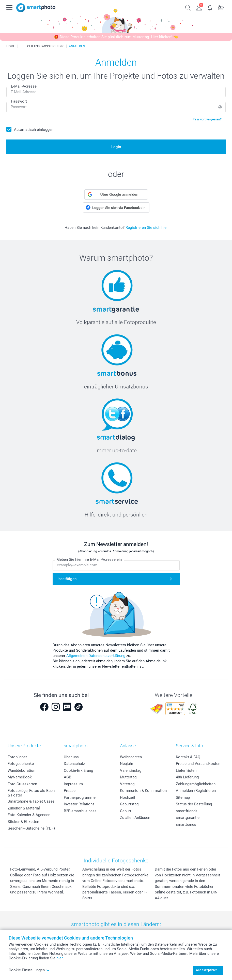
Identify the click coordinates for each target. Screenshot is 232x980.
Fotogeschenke (21, 764)
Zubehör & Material (24, 808)
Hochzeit (128, 797)
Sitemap (183, 797)
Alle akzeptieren (207, 970)
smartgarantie (188, 818)
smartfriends (187, 811)
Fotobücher (17, 757)
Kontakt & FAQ (188, 757)
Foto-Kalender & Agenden (29, 815)
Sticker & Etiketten (23, 822)
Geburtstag (129, 804)
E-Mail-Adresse (24, 86)
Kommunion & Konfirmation (143, 791)
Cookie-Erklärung (78, 771)
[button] (116, 194)
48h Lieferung (187, 777)
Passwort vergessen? (207, 119)
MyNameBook (20, 777)
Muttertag (128, 777)
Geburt (126, 811)
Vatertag (127, 784)
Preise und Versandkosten (198, 764)
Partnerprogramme (80, 797)
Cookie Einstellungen (29, 970)
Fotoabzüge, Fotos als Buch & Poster (31, 793)
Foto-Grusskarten (22, 784)
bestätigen (67, 579)
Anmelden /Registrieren (196, 791)
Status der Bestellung (194, 804)
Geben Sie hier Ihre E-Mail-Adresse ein (89, 559)
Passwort (19, 101)
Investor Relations (79, 804)
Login (116, 147)
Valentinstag (131, 771)
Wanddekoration (21, 771)
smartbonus (186, 824)
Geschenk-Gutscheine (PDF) (31, 828)
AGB (67, 777)
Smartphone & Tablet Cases (31, 801)
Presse (70, 791)
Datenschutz (74, 764)
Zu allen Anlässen (135, 818)
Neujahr (127, 764)
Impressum (73, 784)
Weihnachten (131, 757)
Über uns (71, 757)
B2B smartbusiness (80, 811)
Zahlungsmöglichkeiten (196, 784)
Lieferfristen (186, 771)
